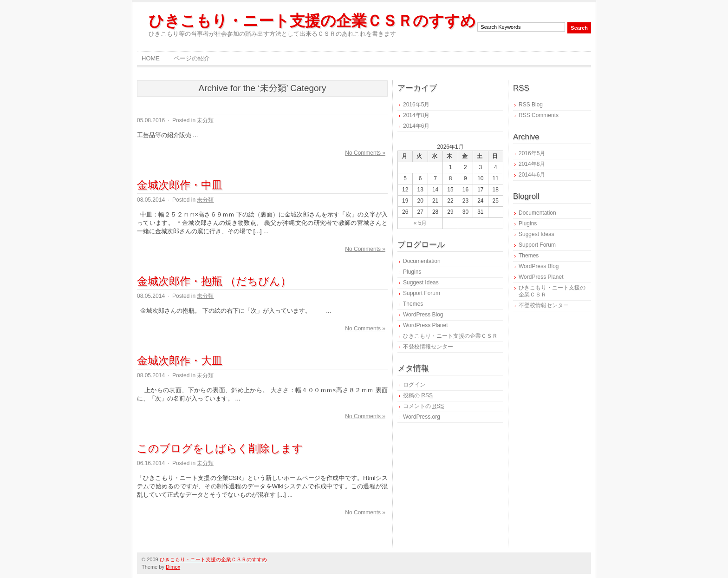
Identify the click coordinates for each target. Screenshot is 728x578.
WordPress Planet (426, 325)
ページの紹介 (192, 58)
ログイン (414, 385)
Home (151, 58)
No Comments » (365, 153)
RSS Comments (539, 115)
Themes (413, 304)
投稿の (418, 395)
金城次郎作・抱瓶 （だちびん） (214, 281)
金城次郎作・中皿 (180, 185)
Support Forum (422, 293)
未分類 (205, 120)
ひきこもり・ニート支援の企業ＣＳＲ (450, 336)
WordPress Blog (423, 315)
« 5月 (420, 223)
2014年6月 (416, 126)
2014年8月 (416, 115)
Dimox (173, 567)
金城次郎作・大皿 (180, 361)
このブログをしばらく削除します (220, 448)
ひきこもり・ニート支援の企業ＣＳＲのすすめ (312, 21)
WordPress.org (422, 417)
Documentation (422, 261)
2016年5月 (416, 105)
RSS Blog (531, 105)
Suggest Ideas (421, 282)
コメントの (423, 406)
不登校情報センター (428, 347)
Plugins (412, 272)
